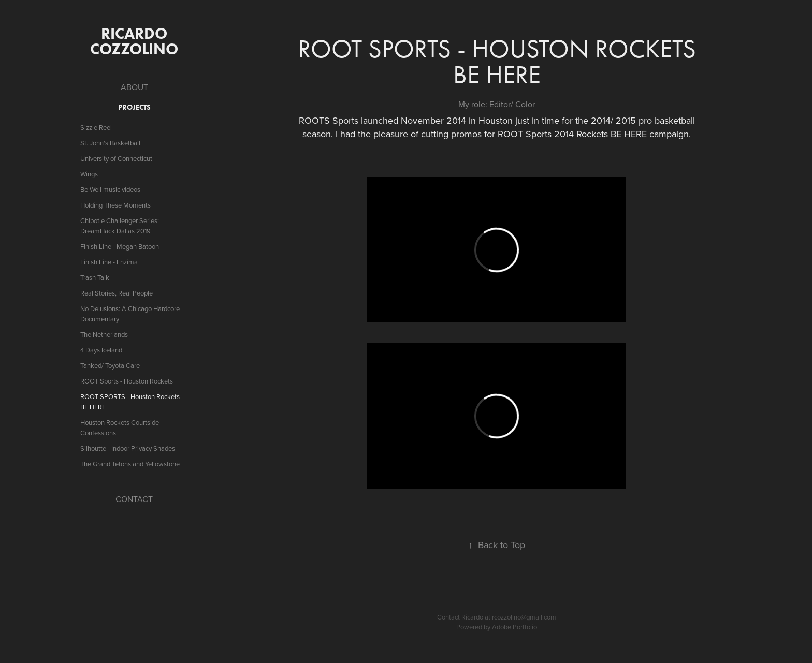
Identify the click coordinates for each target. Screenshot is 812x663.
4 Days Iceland (101, 350)
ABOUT (134, 87)
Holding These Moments (115, 205)
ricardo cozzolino (134, 41)
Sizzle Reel (96, 127)
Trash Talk (95, 277)
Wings (89, 174)
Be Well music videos (110, 189)
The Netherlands (104, 334)
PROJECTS (134, 107)
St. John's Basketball (110, 143)
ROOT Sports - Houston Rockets (127, 381)
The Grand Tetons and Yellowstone (130, 464)
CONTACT (134, 499)
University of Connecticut (116, 158)
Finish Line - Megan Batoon (120, 246)
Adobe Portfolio (514, 627)
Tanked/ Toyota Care (110, 365)
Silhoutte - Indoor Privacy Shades (128, 448)
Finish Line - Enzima (109, 262)
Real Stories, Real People (117, 293)
